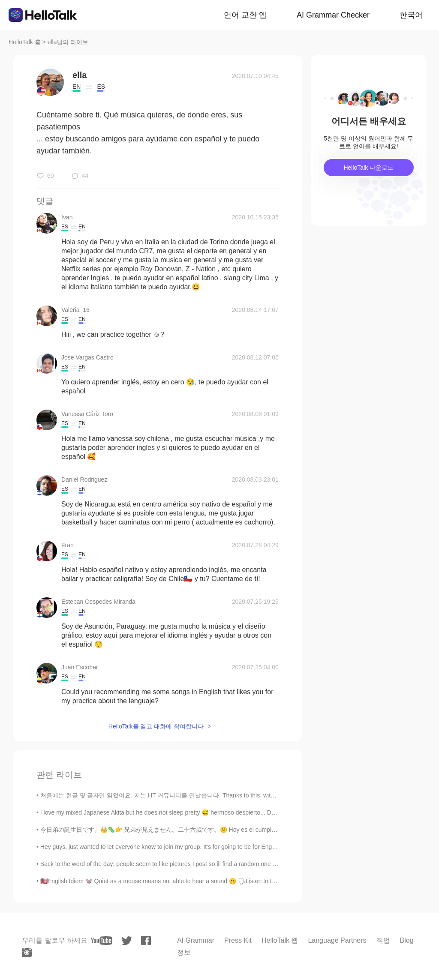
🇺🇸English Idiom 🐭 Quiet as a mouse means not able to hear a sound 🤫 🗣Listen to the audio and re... (179, 881)
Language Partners (337, 940)
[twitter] (127, 941)
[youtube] (102, 941)
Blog (407, 940)
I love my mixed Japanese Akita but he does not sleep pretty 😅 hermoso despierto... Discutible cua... (175, 812)
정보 (184, 952)
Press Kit (238, 940)
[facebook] (146, 941)
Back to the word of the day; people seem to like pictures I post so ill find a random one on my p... (170, 864)
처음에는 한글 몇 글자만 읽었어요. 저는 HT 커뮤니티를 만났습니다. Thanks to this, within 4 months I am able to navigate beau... (211, 795)
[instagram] (27, 953)
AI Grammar (196, 940)
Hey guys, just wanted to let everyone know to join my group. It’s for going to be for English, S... (167, 847)
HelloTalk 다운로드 (368, 168)
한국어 (411, 15)
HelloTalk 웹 (280, 940)
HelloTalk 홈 (25, 42)
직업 (383, 940)
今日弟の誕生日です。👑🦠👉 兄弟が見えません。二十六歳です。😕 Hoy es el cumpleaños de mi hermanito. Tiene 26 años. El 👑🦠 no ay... (230, 830)
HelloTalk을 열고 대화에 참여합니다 (156, 726)
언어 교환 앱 (245, 15)
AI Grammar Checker (333, 15)
